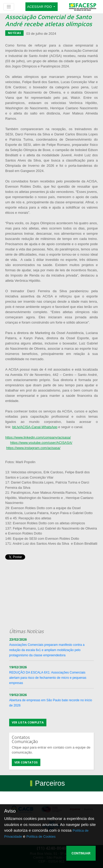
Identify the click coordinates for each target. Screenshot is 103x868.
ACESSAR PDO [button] (40, 7)
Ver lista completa (28, 722)
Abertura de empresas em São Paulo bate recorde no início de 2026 (51, 700)
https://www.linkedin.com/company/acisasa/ (38, 437)
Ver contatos (26, 762)
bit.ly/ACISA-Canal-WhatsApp (35, 427)
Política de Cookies (41, 837)
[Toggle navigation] (9, 7)
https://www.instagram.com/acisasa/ (33, 448)
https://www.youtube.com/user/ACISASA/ (41, 443)
